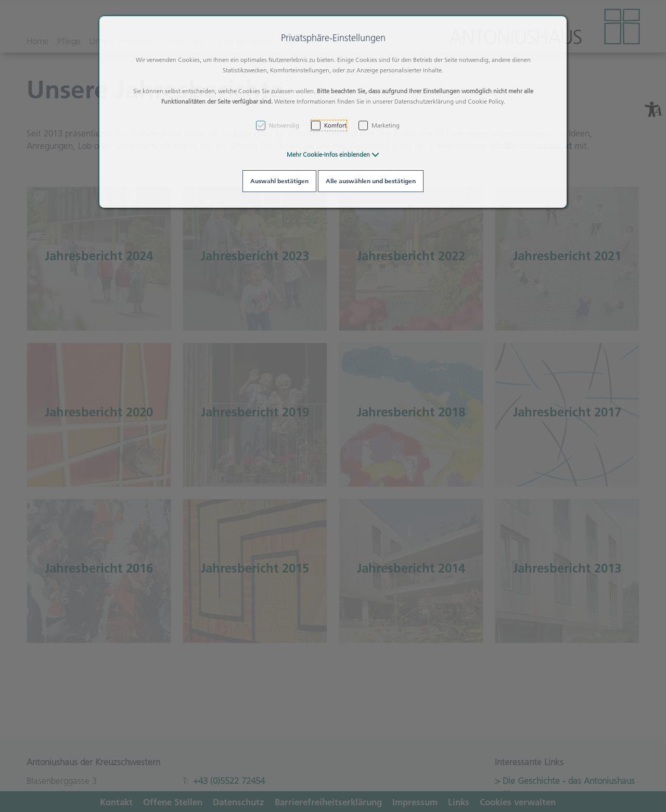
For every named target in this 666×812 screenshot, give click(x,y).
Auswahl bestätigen (279, 181)
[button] (333, 154)
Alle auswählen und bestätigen (371, 181)
